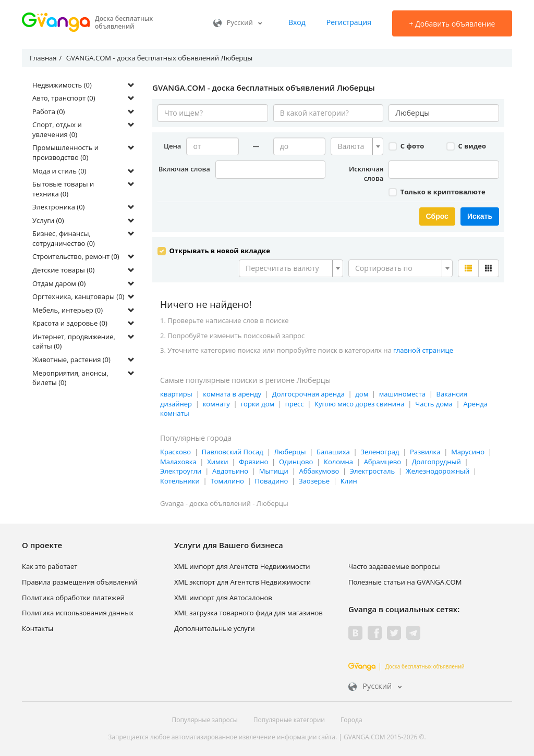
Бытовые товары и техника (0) (63, 189)
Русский (238, 22)
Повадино (272, 480)
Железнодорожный (438, 470)
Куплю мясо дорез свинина (359, 402)
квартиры (176, 393)
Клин (349, 480)
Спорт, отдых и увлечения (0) (57, 129)
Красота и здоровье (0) (70, 323)
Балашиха (333, 451)
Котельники (180, 480)
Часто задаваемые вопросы (394, 565)
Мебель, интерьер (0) (68, 310)
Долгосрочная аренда (308, 393)
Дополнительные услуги (215, 627)
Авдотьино (230, 470)
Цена (172, 146)
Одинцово (296, 461)
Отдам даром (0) (59, 283)
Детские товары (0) (63, 270)
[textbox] (354, 146)
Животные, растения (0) (71, 360)
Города (351, 718)
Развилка (425, 451)
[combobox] (357, 146)
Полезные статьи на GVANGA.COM (405, 581)
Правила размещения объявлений (80, 581)
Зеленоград (380, 451)
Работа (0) (48, 111)
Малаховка (178, 461)
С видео (466, 146)
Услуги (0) (48, 220)
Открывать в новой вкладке (214, 250)
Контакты (38, 627)
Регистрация (349, 22)
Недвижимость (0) (62, 85)
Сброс (437, 216)
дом (362, 393)
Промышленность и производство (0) (65, 152)
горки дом (257, 402)
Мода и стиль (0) (59, 171)
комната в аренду (232, 393)
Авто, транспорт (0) (64, 98)
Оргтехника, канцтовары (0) (78, 296)
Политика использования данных (78, 612)
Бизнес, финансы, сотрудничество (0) (64, 238)
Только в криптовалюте (437, 192)
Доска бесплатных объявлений (406, 665)
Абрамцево (383, 461)
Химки (217, 461)
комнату (216, 402)
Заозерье (314, 480)
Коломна (338, 461)
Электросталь (372, 470)
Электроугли (181, 470)
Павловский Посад (233, 451)
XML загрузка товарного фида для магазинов (248, 612)
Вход (297, 22)
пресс (295, 402)
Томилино (227, 480)
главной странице (423, 349)
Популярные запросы (204, 718)
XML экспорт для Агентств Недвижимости (242, 581)
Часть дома (434, 402)
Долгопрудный (436, 461)
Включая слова (184, 169)
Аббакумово (319, 470)
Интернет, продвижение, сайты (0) (74, 342)
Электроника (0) (58, 207)
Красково (175, 451)
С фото (406, 146)
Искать (480, 216)
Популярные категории (289, 718)
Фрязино (253, 461)
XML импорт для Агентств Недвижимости (242, 565)
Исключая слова (366, 174)
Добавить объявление (452, 24)
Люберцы (290, 451)
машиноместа (402, 393)
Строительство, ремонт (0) (76, 256)
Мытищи (274, 470)
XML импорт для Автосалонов (223, 596)
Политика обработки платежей (73, 596)
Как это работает (50, 565)
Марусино (468, 451)
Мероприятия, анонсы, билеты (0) (70, 378)
